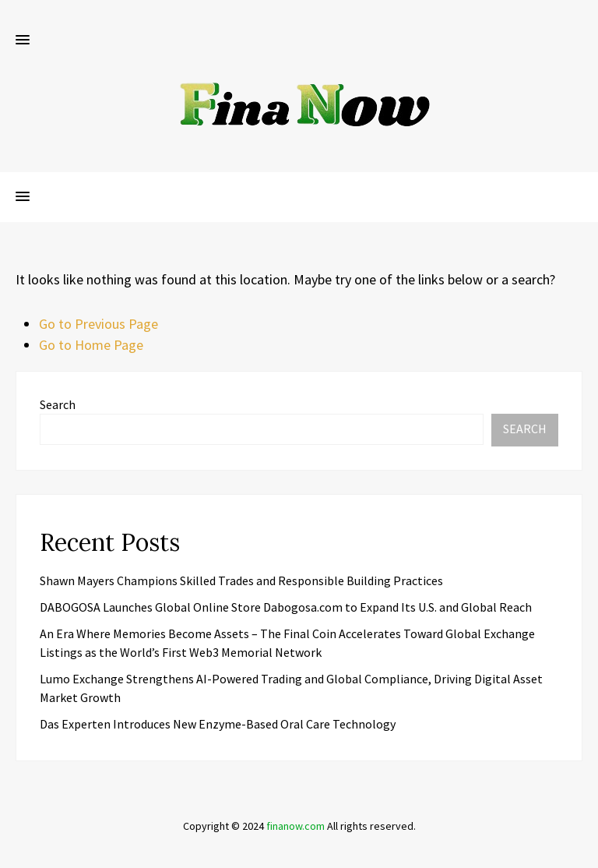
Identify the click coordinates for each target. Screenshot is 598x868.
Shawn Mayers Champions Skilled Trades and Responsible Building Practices (241, 580)
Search (58, 404)
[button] (23, 41)
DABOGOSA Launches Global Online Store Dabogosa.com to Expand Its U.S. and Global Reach (286, 607)
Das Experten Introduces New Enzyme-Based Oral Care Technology (218, 724)
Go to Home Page (91, 345)
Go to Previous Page (98, 324)
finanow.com (295, 826)
